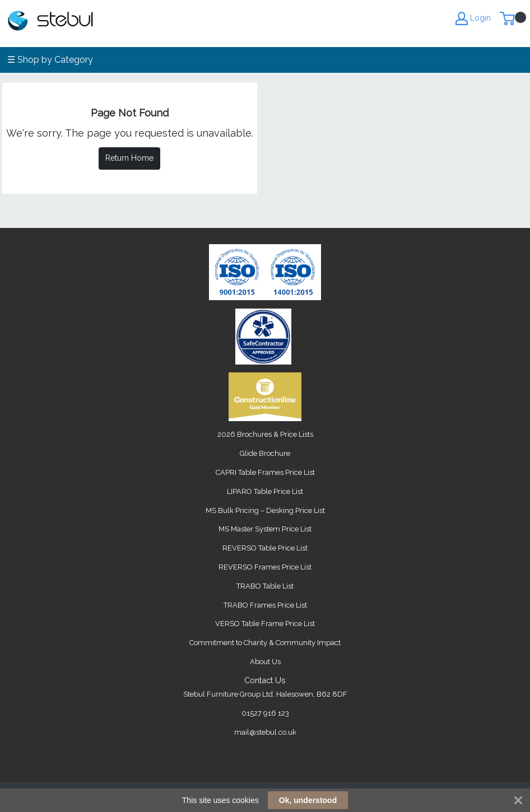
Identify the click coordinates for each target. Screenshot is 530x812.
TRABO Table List (265, 586)
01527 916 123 (265, 713)
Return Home (129, 158)
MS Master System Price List (265, 529)
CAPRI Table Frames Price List (265, 472)
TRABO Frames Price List (265, 605)
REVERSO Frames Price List (265, 567)
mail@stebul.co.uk (265, 732)
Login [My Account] (473, 18)
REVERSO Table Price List (265, 548)
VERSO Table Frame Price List (265, 624)
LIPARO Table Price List (265, 491)
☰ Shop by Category (50, 60)
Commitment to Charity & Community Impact (265, 643)
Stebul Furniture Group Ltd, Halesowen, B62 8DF (265, 694)
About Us (265, 662)
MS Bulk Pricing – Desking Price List (265, 510)
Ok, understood (308, 800)
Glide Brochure (265, 453)
